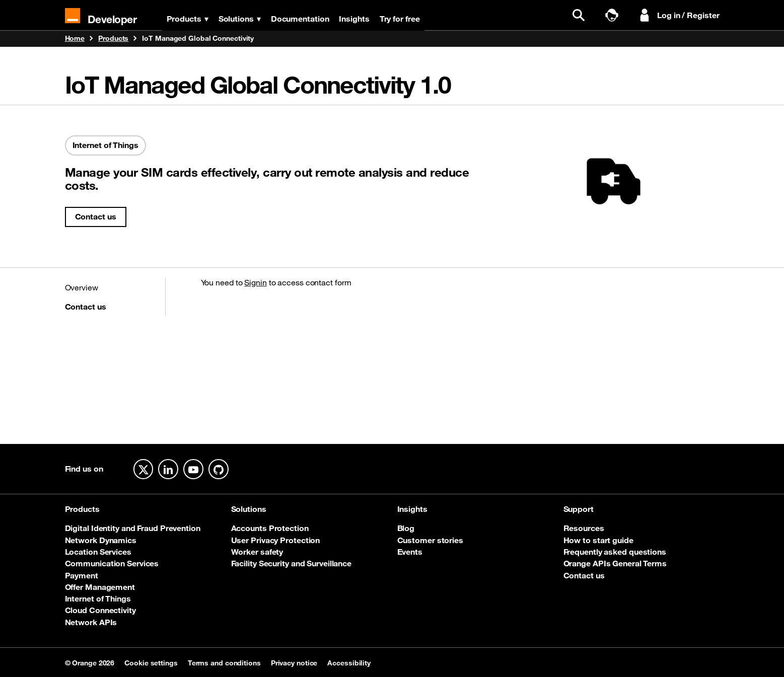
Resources (584, 528)
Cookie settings (151, 663)
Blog (406, 528)
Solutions (240, 19)
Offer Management (100, 587)
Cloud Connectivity (100, 610)
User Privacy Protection (276, 540)
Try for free (400, 19)
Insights (354, 19)
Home (75, 39)
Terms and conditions (224, 663)
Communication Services (112, 563)
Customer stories (430, 540)
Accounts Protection (270, 528)
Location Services (98, 552)
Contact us (96, 216)
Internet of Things (98, 598)
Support (579, 509)
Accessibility (349, 663)
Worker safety (257, 552)
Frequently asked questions (615, 552)
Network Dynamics (101, 540)
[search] (581, 15)
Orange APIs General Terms (615, 563)
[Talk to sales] (614, 15)
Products (188, 19)
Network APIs (91, 622)
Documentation (300, 19)
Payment (82, 575)
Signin (255, 282)
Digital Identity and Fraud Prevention (133, 528)
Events (410, 552)
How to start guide (598, 540)
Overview (82, 287)
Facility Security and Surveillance (292, 563)
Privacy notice (294, 663)
